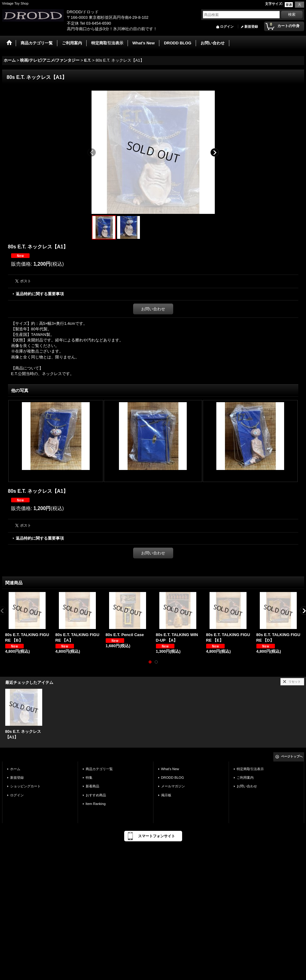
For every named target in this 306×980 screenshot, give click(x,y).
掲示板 (166, 795)
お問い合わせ (153, 309)
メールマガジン (173, 786)
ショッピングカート (25, 786)
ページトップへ (292, 756)
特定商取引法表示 (250, 769)
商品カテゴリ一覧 (99, 769)
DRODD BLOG (173, 778)
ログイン (227, 27)
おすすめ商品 (96, 795)
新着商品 (92, 786)
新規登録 (251, 27)
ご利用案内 (245, 778)
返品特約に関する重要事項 (40, 294)
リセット (295, 682)
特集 (89, 778)
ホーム (15, 769)
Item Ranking (96, 804)
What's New (170, 769)
